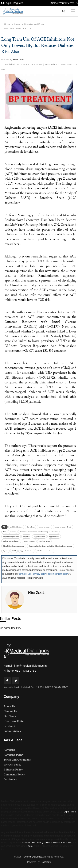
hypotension (54, 536)
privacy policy (40, 574)
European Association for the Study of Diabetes (39, 532)
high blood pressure (11, 536)
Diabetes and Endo (34, 24)
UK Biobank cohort (45, 551)
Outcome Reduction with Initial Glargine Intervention (50, 546)
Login (6, 3)
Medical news (44, 541)
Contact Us (10, 711)
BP (4, 532)
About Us (9, 706)
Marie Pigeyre (29, 541)
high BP (26, 536)
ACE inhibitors (16, 527)
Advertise (10, 750)
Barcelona (31, 527)
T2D (14, 551)
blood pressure (45, 527)
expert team (70, 812)
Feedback (10, 726)
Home (7, 24)
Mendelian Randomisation (14, 546)
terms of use (25, 574)
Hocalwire (46, 862)
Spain (5, 551)
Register (18, 3)
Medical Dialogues (33, 857)
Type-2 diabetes (26, 551)
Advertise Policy (14, 755)
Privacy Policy (12, 765)
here (30, 846)
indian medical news (11, 541)
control (13, 532)
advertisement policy (58, 574)
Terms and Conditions (17, 760)
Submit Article (13, 731)
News (17, 24)
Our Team (10, 716)
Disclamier (10, 779)
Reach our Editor (14, 721)
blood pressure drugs (63, 527)
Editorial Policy (13, 770)
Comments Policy (14, 774)
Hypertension (39, 536)
